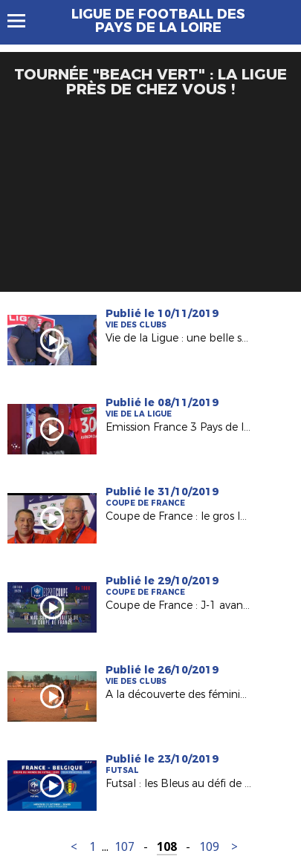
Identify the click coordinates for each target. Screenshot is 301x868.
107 (124, 847)
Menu (23, 21)
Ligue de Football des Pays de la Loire (158, 21)
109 (209, 847)
